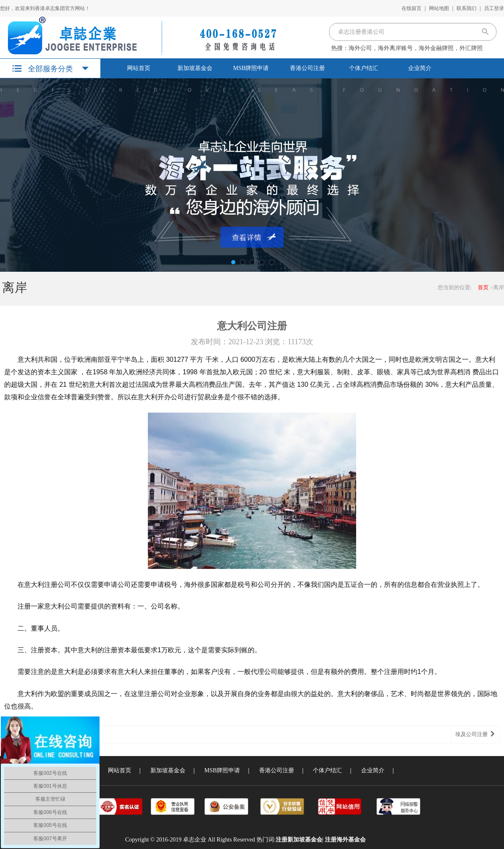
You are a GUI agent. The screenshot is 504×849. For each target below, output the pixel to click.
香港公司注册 (307, 68)
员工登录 (494, 8)
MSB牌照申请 (251, 68)
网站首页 (139, 68)
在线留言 (412, 8)
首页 (483, 287)
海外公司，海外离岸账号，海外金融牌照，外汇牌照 (416, 48)
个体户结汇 (364, 68)
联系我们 (467, 8)
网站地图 (439, 8)
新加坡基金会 (195, 68)
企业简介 (420, 68)
